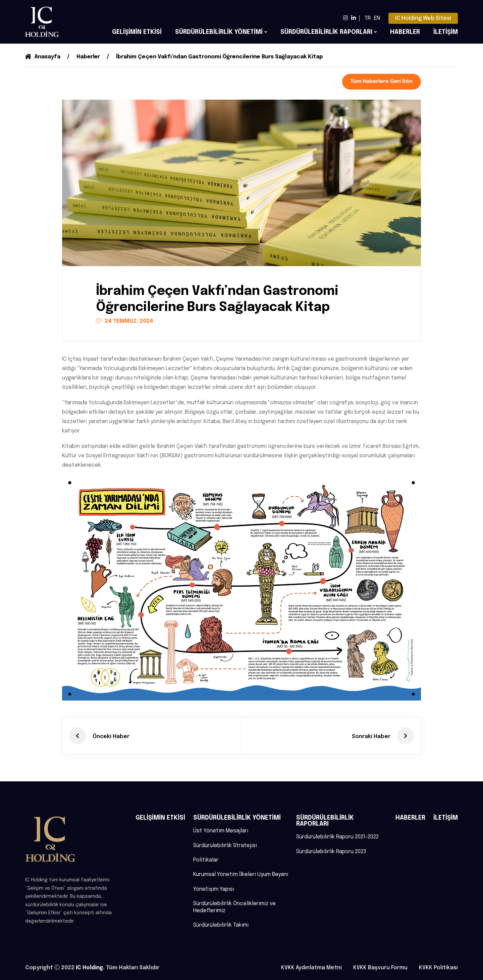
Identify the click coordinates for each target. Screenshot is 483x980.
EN (377, 18)
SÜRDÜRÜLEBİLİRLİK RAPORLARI (326, 32)
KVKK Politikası (438, 968)
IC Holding (90, 968)
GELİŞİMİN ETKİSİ (137, 32)
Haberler (90, 57)
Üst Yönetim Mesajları (221, 830)
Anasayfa (43, 57)
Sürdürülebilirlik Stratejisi (225, 845)
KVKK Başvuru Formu (380, 968)
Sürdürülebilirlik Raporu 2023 (331, 851)
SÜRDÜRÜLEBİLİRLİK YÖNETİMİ (219, 32)
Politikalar (206, 860)
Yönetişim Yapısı (214, 889)
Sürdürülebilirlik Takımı (221, 925)
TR (368, 18)
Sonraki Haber (371, 736)
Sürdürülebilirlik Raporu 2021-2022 (338, 836)
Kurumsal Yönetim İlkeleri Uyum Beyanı (241, 874)
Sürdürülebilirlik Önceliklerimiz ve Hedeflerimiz (235, 907)
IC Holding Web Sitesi (423, 18)
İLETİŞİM (446, 32)
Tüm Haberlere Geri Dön (382, 82)
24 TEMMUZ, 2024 (125, 321)
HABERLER (405, 32)
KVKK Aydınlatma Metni (311, 968)
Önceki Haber (111, 736)
